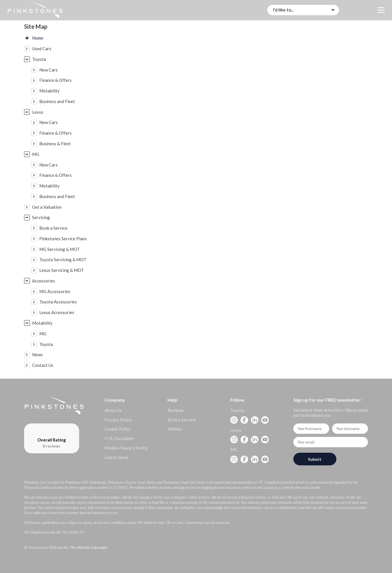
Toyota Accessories (58, 302)
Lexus (38, 112)
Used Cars (42, 49)
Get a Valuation (47, 207)
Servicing (41, 217)
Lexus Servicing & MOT (62, 270)
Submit (315, 459)
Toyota (39, 59)
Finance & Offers (55, 80)
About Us (113, 410)
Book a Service (53, 228)
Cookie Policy (118, 429)
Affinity (175, 429)
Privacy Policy (118, 420)
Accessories (44, 281)
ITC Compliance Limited (276, 482)
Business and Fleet (57, 101)
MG (36, 154)
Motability (49, 91)
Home (38, 38)
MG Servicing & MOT (60, 249)
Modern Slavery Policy (126, 448)
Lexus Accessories (57, 312)
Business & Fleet (55, 144)
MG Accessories (55, 291)
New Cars (48, 70)
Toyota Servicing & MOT (63, 260)
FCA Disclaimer (119, 438)
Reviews (175, 410)
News (37, 355)
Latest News (116, 457)
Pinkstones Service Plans (63, 239)
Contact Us (43, 365)
